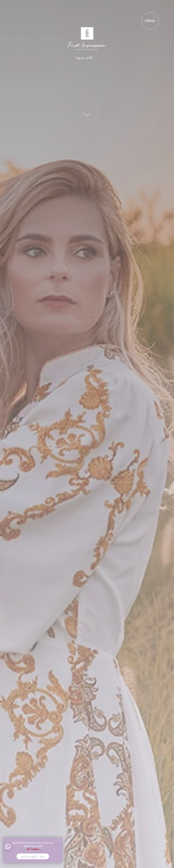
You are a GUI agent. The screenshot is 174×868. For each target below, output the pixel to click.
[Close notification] (60, 840)
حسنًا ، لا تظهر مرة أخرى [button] (33, 856)
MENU (139, 21)
